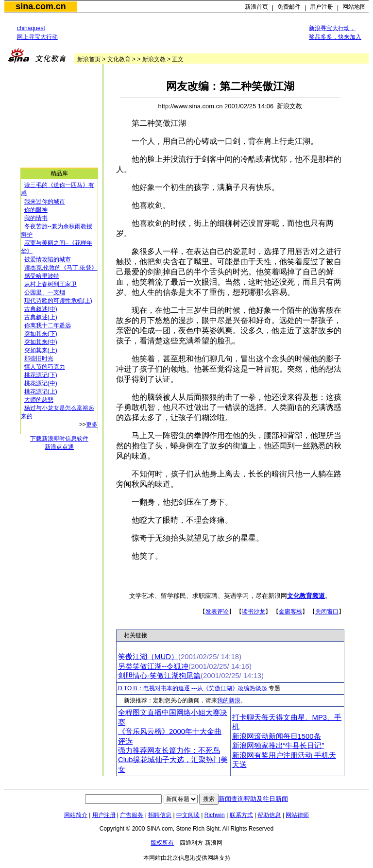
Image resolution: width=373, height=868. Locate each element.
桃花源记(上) (41, 391)
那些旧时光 (39, 358)
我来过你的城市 (45, 202)
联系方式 (241, 815)
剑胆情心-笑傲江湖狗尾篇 (159, 676)
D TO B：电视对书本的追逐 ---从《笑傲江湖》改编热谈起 (193, 688)
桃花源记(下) (41, 375)
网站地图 (354, 7)
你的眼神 (36, 210)
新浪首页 (256, 7)
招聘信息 (160, 815)
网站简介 (76, 815)
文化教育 (119, 59)
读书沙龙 (254, 612)
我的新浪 (229, 700)
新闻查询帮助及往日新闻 (253, 799)
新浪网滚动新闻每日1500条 (277, 736)
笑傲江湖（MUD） (148, 657)
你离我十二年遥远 (48, 325)
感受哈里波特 (42, 276)
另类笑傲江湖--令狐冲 (153, 666)
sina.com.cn (41, 6)
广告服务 (132, 815)
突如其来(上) (41, 350)
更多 (92, 425)
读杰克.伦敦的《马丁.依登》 (61, 268)
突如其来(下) (41, 334)
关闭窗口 (327, 612)
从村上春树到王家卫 (51, 284)
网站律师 (297, 815)
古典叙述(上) (41, 317)
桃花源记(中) (41, 383)
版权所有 (162, 843)
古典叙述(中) (41, 309)
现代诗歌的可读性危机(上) (58, 301)
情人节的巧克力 (45, 367)
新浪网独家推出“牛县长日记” (278, 746)
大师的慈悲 (39, 400)
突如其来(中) (41, 342)
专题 (274, 688)
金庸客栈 (290, 612)
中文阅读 (188, 815)
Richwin (215, 815)
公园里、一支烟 (45, 292)
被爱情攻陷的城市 (48, 259)
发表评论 (217, 612)
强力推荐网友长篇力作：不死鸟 (169, 750)
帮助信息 (269, 815)
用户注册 (322, 7)
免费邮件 (289, 7)
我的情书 (36, 218)
